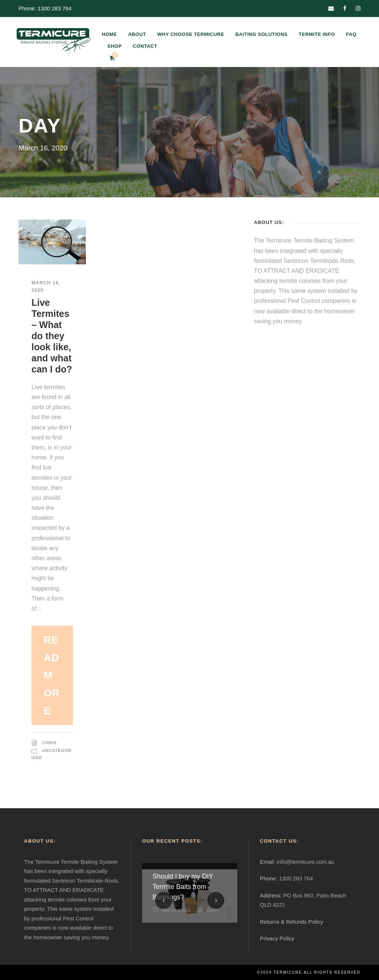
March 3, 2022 (176, 910)
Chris (49, 743)
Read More (52, 675)
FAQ (351, 34)
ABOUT (137, 34)
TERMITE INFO (317, 34)
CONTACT (145, 46)
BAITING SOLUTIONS (261, 34)
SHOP (115, 46)
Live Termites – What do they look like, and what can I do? (52, 336)
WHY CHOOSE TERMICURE (191, 34)
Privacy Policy (277, 938)
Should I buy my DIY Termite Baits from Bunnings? (183, 887)
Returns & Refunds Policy (291, 922)
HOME (109, 34)
